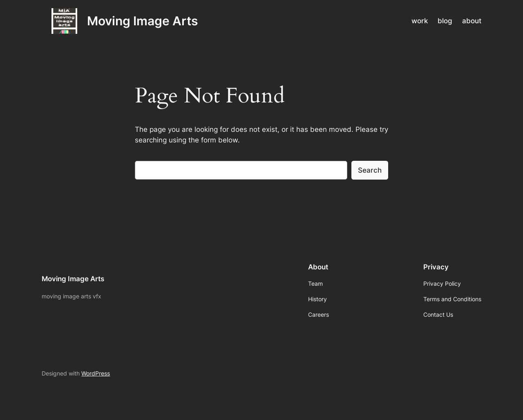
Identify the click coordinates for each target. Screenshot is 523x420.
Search (370, 170)
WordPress (96, 373)
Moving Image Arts (142, 21)
